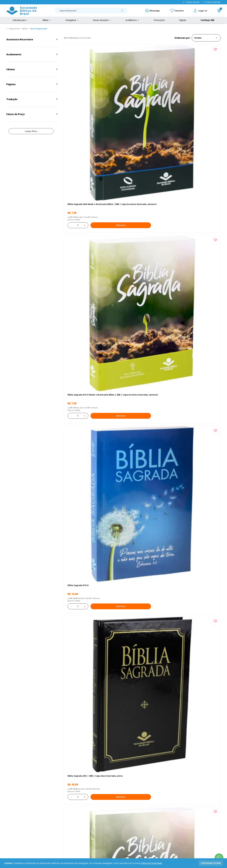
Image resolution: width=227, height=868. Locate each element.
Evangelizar (72, 20)
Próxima (155, 729)
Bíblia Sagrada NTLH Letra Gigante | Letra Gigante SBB (195, 353)
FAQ (8, 805)
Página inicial (14, 29)
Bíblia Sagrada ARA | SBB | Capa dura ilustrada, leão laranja (139, 605)
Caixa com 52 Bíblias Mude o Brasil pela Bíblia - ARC (193, 521)
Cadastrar (176, 776)
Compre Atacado (191, 2)
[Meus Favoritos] (177, 11)
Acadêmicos (133, 20)
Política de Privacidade (151, 863)
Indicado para (20, 20)
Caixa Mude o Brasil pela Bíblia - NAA (86, 604)
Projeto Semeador (212, 2)
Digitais (183, 20)
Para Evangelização (39, 29)
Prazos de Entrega (45, 816)
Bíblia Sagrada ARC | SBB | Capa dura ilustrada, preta (86, 184)
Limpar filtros (31, 131)
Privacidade (42, 800)
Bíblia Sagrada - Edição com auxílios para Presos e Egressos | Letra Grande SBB (194, 605)
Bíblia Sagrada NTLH (183, 99)
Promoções (159, 20)
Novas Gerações (102, 20)
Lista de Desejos (89, 810)
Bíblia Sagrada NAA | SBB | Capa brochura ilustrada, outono (88, 353)
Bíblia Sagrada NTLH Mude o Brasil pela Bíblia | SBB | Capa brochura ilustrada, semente (140, 100)
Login (84, 800)
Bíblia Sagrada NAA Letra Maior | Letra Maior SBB (140, 353)
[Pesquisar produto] (123, 12)
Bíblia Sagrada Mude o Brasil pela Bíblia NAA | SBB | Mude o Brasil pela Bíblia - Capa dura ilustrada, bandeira (193, 437)
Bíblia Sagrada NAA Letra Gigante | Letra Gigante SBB (141, 269)
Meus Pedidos (88, 805)
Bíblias (47, 20)
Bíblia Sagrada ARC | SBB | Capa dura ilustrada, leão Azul (139, 437)
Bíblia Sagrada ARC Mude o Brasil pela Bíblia (139, 184)
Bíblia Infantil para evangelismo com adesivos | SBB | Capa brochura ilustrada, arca (194, 269)
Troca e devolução (45, 810)
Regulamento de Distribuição (51, 805)
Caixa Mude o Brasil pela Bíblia (83, 520)
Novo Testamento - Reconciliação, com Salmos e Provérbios (87, 269)
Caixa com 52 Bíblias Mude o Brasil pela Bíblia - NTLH (193, 690)
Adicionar (101, 120)
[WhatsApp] (153, 11)
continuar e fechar (211, 863)
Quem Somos (13, 800)
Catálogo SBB (207, 20)
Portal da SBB (13, 810)
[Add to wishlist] (110, 49)
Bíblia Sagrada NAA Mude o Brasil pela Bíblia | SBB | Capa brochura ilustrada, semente (87, 100)
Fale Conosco (121, 800)
